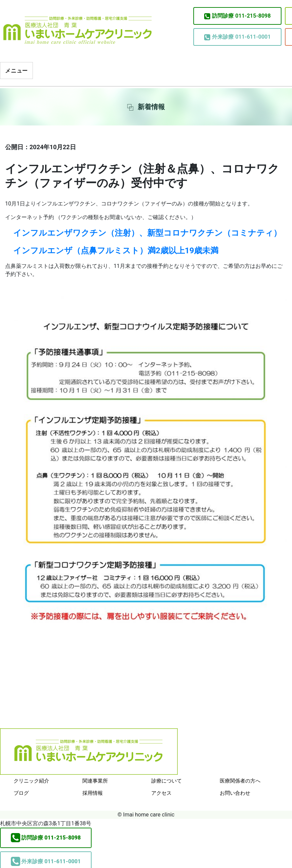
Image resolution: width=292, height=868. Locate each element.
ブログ (21, 793)
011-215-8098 (237, 16)
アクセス (161, 793)
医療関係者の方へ (240, 781)
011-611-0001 (237, 37)
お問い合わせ (235, 793)
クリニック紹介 (31, 781)
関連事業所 (95, 781)
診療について (167, 781)
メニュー (16, 71)
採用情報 (93, 793)
